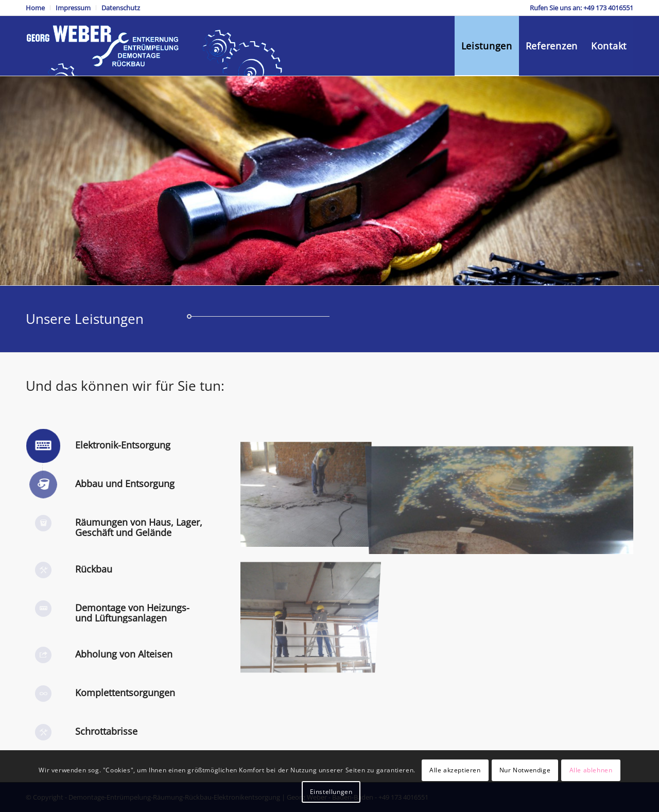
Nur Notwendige (525, 770)
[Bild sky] (503, 494)
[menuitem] (38, 8)
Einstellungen (331, 792)
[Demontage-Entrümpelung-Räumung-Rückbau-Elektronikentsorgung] (157, 46)
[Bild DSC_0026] (306, 599)
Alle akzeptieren (455, 770)
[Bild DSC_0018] (306, 494)
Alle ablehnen (591, 770)
